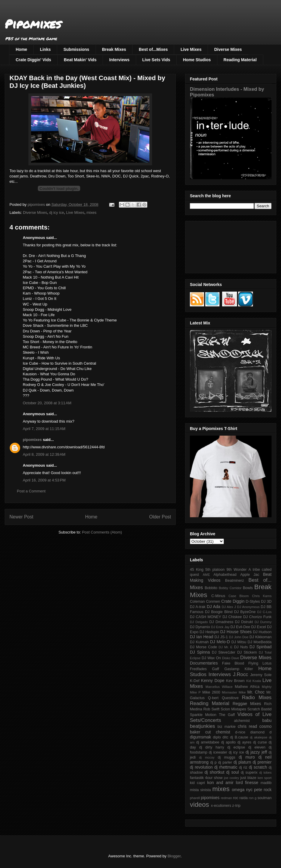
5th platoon (215, 570)
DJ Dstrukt (244, 622)
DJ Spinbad (261, 647)
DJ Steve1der (223, 652)
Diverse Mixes (228, 49)
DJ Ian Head (202, 637)
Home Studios (197, 60)
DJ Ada (214, 607)
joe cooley (231, 778)
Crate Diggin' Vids (33, 60)
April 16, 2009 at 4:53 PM (44, 480)
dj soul (233, 772)
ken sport (265, 778)
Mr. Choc (256, 692)
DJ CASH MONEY (206, 617)
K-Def (195, 681)
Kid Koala (253, 681)
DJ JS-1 (221, 637)
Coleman (197, 602)
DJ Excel (259, 627)
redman (226, 798)
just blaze (248, 778)
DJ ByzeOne (245, 612)
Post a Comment (31, 491)
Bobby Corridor (230, 588)
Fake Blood (233, 663)
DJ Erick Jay (220, 627)
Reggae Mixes (247, 704)
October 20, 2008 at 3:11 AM (47, 403)
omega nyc (242, 790)
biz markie (226, 727)
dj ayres (244, 742)
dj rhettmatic (226, 767)
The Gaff (227, 715)
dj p (214, 762)
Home (21, 49)
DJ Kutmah (199, 642)
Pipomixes (33, 24)
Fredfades (198, 669)
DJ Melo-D (220, 642)
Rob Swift (211, 709)
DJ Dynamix (200, 627)
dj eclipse (236, 747)
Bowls (248, 588)
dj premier (262, 762)
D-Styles (253, 602)
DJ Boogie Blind (219, 612)
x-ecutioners (221, 806)
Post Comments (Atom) (102, 532)
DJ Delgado (199, 622)
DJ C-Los (265, 612)
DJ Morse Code (204, 647)
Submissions (76, 49)
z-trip (236, 806)
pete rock (263, 790)
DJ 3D (266, 602)
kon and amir (220, 783)
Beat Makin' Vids (80, 60)
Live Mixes (191, 49)
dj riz (243, 767)
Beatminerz (235, 581)
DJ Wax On (211, 658)
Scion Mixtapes (233, 709)
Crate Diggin (233, 601)
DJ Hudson (262, 632)
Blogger (174, 856)
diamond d (261, 732)
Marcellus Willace (219, 687)
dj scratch (258, 767)
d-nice (240, 732)
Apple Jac (250, 575)
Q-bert (213, 698)
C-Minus (218, 596)
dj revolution (201, 767)
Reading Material (240, 60)
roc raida (240, 798)
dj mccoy (207, 757)
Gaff (216, 669)
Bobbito (211, 588)
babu (267, 720)
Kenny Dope (213, 681)
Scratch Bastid (259, 709)
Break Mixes (114, 49)
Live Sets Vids (156, 60)
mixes (91, 212)
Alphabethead (225, 575)
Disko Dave (231, 658)
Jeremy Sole (261, 675)
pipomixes (32, 440)
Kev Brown (235, 681)
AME (206, 575)
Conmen (213, 602)
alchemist (242, 721)
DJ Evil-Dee (240, 627)
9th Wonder (237, 570)
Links (45, 49)
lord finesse (247, 783)
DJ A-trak (198, 607)
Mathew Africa (247, 687)
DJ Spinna (200, 652)
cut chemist (218, 732)
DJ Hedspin (209, 632)
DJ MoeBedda (260, 642)
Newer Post (21, 517)
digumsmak (201, 737)
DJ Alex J (229, 607)
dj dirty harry (211, 747)
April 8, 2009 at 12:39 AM (44, 454)
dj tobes (265, 772)
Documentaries (204, 663)
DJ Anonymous (248, 607)
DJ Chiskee (232, 617)
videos (200, 805)
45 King (197, 570)
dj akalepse (259, 737)
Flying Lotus (260, 663)
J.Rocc (240, 674)
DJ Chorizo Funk (257, 617)
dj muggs (226, 757)
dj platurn (242, 762)
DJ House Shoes (236, 632)
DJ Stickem (247, 652)
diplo (217, 737)
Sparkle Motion (203, 715)
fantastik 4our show (206, 778)
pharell (195, 798)
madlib (266, 783)
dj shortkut (214, 772)
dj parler (225, 762)
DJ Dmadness (221, 622)
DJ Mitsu (239, 642)
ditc (225, 737)
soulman (264, 798)
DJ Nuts (241, 647)
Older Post (160, 517)
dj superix (249, 772)
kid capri (197, 783)
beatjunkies (202, 726)
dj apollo (228, 742)
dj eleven (257, 747)
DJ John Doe (239, 637)
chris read (247, 726)
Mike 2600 (211, 692)
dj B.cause (239, 737)
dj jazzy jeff (256, 752)
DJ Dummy (263, 622)
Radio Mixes (257, 698)
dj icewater (218, 752)
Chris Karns (262, 596)
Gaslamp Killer (239, 669)
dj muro (247, 757)
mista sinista (200, 790)
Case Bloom (239, 596)
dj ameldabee (208, 742)
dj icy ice (56, 212)
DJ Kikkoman (260, 637)
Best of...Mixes (153, 49)
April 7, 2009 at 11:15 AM (44, 429)
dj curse (260, 742)
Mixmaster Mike (234, 692)
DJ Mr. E (226, 647)
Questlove (230, 698)
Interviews (119, 60)
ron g (253, 798)
